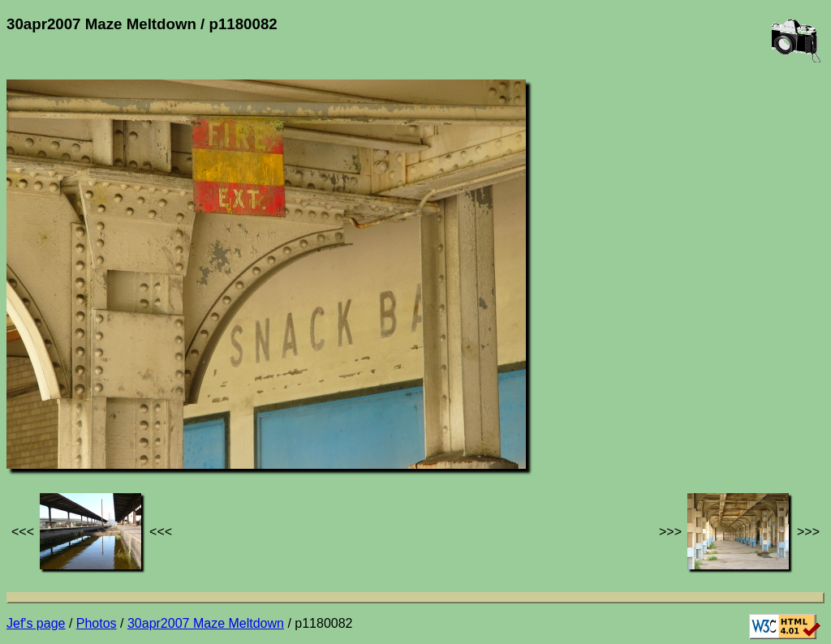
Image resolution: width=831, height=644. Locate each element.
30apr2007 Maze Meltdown (206, 623)
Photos (97, 623)
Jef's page (36, 623)
